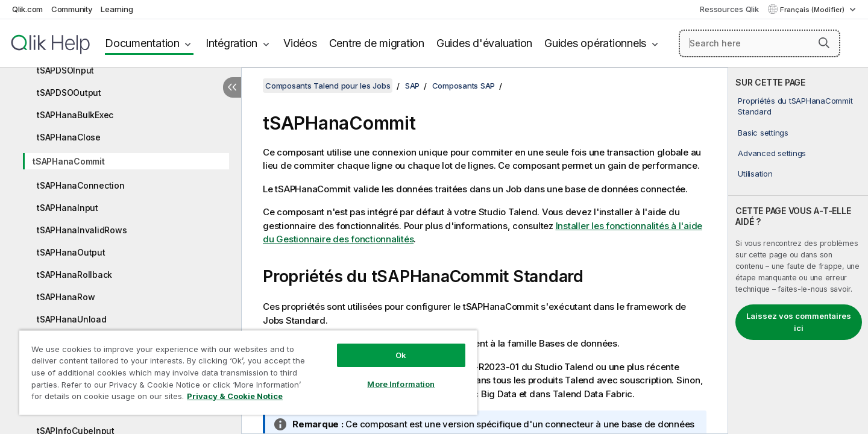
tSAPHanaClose (69, 137)
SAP (412, 86)
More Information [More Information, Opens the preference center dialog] (401, 384)
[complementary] (798, 251)
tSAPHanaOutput (71, 252)
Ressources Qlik (729, 9)
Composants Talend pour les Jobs (328, 86)
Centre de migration (377, 43)
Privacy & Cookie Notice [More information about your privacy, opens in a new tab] (235, 396)
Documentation (142, 43)
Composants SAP (464, 86)
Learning (117, 9)
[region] (248, 372)
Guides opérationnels (595, 43)
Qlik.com (27, 9)
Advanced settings (772, 153)
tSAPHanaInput (68, 208)
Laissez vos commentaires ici (799, 322)
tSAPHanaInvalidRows (82, 230)
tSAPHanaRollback (74, 275)
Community (72, 9)
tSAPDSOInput (65, 70)
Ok (401, 355)
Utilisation (755, 174)
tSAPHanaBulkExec (75, 115)
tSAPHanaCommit (69, 161)
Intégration (231, 43)
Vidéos (300, 43)
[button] (824, 43)
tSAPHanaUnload (72, 319)
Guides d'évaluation (484, 43)
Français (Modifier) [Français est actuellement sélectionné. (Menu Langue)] (813, 10)
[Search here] (760, 43)
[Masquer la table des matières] (232, 87)
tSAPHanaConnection (81, 185)
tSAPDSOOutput (69, 93)
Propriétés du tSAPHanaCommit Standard (795, 106)
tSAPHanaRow (66, 297)
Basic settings (763, 133)
